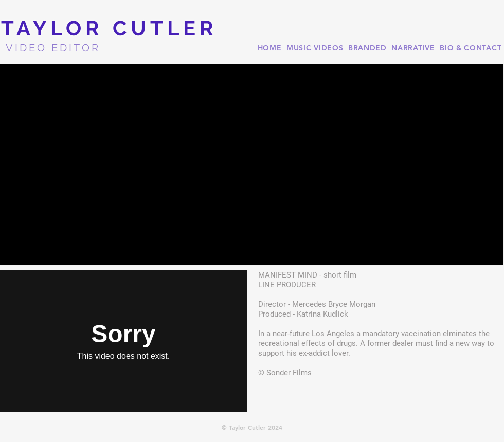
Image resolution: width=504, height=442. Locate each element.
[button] (251, 164)
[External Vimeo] (123, 341)
